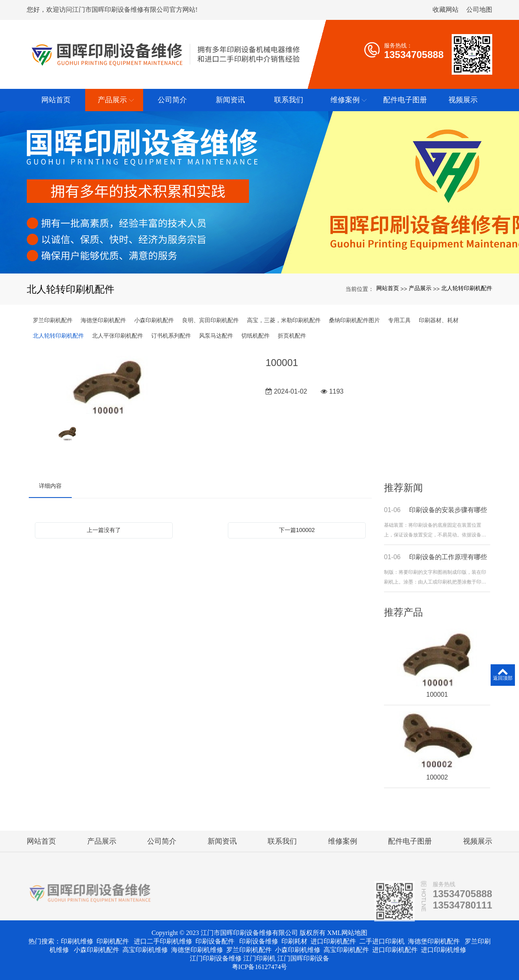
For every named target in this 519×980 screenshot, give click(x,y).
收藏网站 (446, 10)
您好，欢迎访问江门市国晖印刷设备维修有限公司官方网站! (112, 10)
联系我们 (282, 841)
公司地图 (479, 10)
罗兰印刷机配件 (53, 320)
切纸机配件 (255, 336)
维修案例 (343, 841)
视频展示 (478, 841)
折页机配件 (292, 336)
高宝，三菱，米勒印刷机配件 (284, 320)
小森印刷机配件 (154, 320)
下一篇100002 (297, 530)
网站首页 (388, 288)
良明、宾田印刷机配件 (210, 320)
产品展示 (420, 288)
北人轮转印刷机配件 (467, 288)
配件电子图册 (410, 841)
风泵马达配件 (216, 336)
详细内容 (50, 486)
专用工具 (399, 320)
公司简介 (162, 841)
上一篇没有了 (104, 530)
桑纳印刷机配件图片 (354, 320)
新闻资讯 (222, 841)
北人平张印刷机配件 (118, 336)
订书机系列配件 (171, 336)
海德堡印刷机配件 (103, 320)
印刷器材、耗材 (439, 320)
